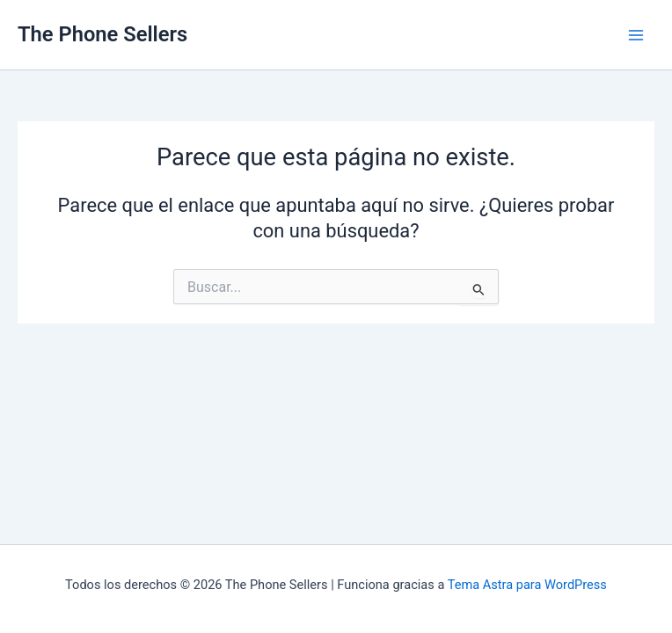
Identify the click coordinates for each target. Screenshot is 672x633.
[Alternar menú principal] (636, 35)
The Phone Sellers (102, 34)
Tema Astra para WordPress (527, 585)
